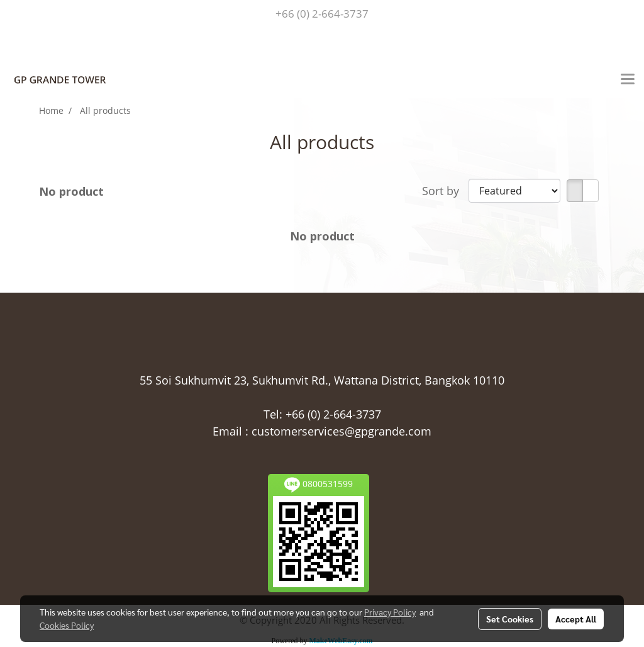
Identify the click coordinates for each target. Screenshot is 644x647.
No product (71, 191)
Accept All (576, 619)
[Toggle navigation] (628, 80)
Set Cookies (510, 619)
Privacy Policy (390, 612)
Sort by (445, 191)
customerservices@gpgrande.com (341, 431)
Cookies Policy (67, 625)
